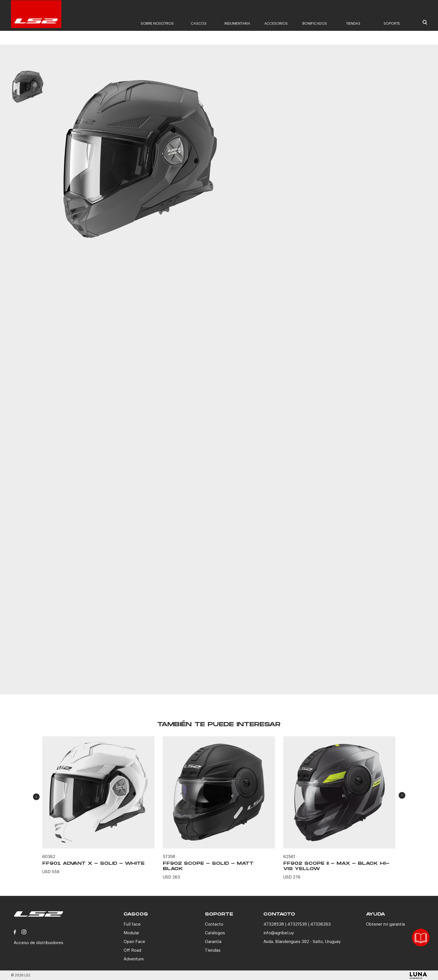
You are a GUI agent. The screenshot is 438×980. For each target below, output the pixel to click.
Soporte (392, 23)
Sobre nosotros (157, 23)
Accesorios (276, 23)
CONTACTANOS (338, 663)
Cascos (199, 23)
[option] (28, 92)
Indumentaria (237, 23)
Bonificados (315, 23)
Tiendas (353, 23)
